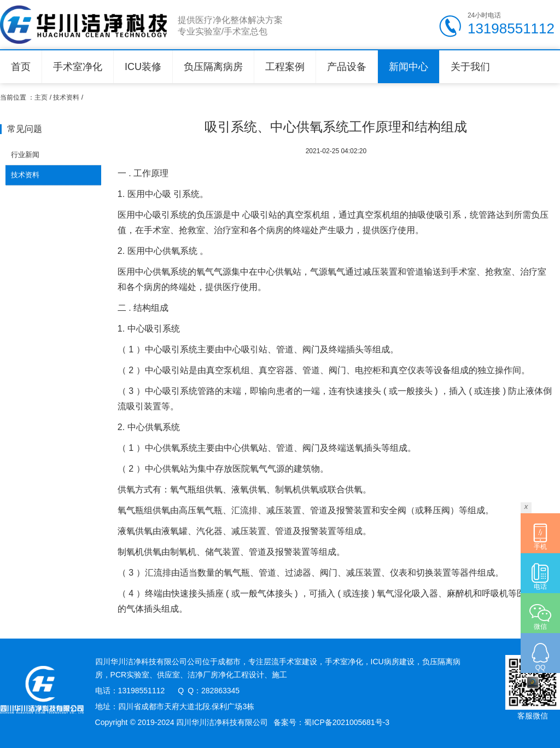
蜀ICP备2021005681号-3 (347, 722)
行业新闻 (25, 155)
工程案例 (285, 67)
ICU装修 (143, 67)
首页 (21, 67)
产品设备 (347, 67)
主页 (41, 97)
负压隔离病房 (213, 67)
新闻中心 (409, 67)
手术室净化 (78, 67)
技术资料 (66, 97)
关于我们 (470, 67)
